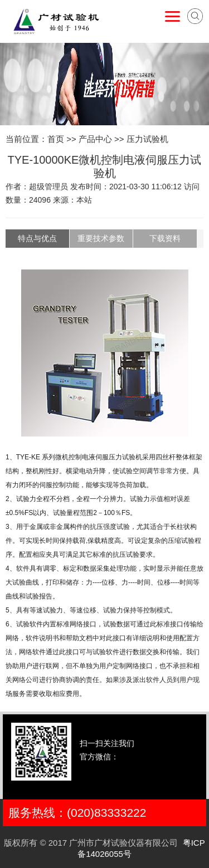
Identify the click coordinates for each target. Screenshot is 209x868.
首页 (56, 139)
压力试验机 (147, 139)
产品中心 (95, 139)
